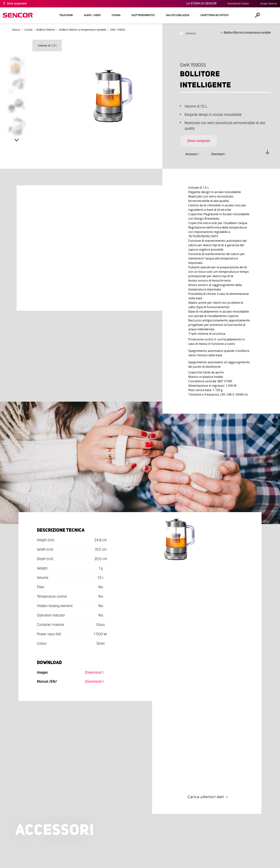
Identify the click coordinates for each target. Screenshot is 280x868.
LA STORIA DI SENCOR (201, 4)
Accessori (191, 154)
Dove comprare (199, 141)
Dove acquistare (17, 4)
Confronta (191, 34)
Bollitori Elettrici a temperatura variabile (247, 33)
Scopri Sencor (269, 4)
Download (217, 154)
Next (17, 140)
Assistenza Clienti (238, 4)
